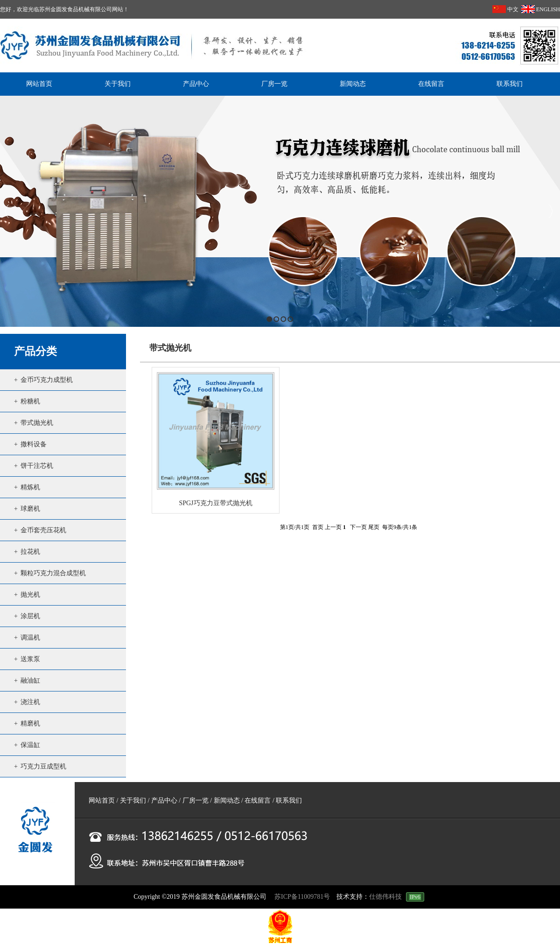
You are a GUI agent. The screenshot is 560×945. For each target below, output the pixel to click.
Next (550, 211)
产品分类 (35, 351)
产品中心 (164, 800)
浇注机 (30, 702)
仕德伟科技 (385, 897)
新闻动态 (227, 800)
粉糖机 (30, 401)
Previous (7, 211)
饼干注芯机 (37, 466)
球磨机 (30, 509)
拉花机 (30, 552)
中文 (505, 9)
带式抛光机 (37, 423)
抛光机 (30, 595)
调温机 (30, 638)
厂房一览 (196, 800)
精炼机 (30, 487)
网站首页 (102, 800)
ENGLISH (541, 9)
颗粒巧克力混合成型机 (53, 573)
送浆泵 (30, 659)
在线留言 (258, 800)
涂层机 (30, 616)
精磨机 (30, 723)
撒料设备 (34, 444)
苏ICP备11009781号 (302, 897)
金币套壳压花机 (43, 530)
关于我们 (133, 800)
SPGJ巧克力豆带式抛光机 (215, 503)
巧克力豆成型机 (43, 766)
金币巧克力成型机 (47, 380)
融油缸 (30, 681)
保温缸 (30, 745)
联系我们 (289, 800)
